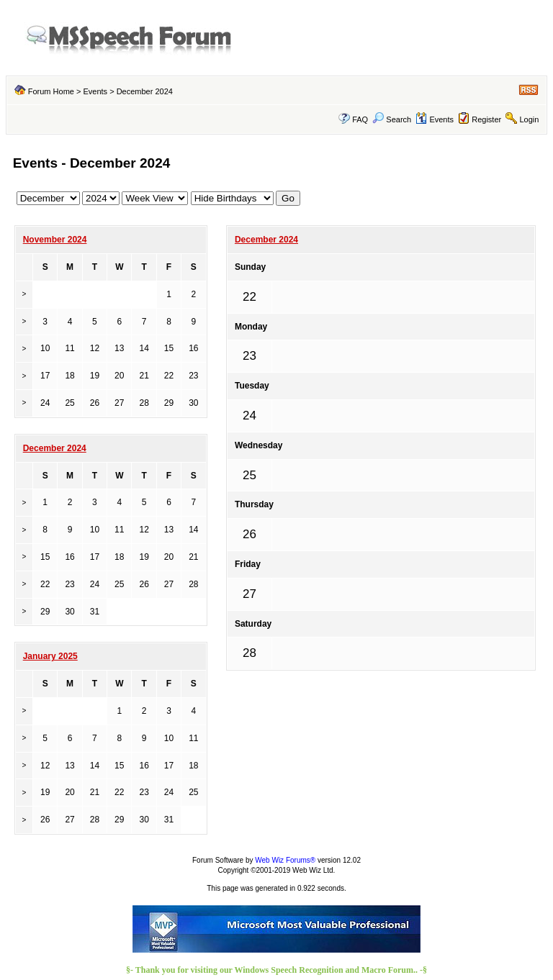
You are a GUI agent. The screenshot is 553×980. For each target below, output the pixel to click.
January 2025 (50, 656)
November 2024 (55, 240)
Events (95, 91)
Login (529, 119)
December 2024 (266, 240)
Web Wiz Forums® (285, 860)
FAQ (360, 119)
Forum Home (51, 91)
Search (392, 119)
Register (486, 119)
